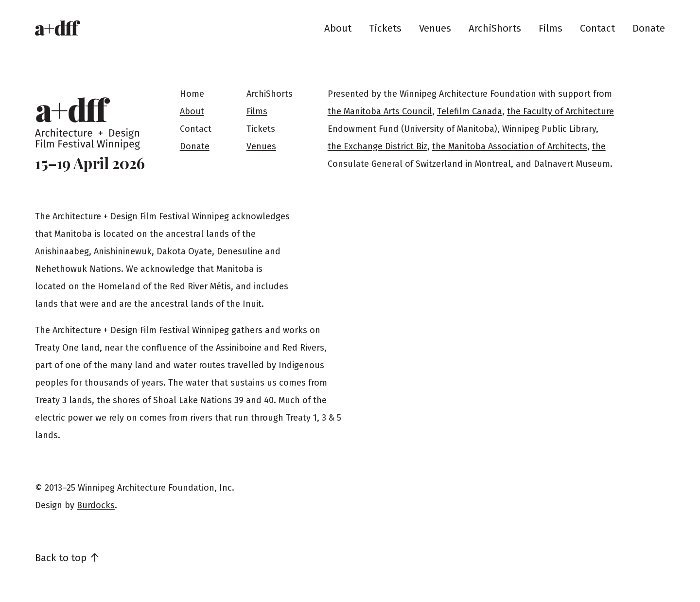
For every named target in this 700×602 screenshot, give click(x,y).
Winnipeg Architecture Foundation (468, 94)
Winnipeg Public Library (549, 129)
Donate (649, 28)
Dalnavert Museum (572, 164)
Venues (435, 28)
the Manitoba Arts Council (380, 111)
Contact (597, 28)
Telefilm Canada (470, 111)
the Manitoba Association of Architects (510, 146)
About (338, 28)
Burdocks (96, 505)
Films (551, 28)
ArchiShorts (495, 28)
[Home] (58, 28)
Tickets (385, 28)
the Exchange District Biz (377, 146)
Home (192, 94)
